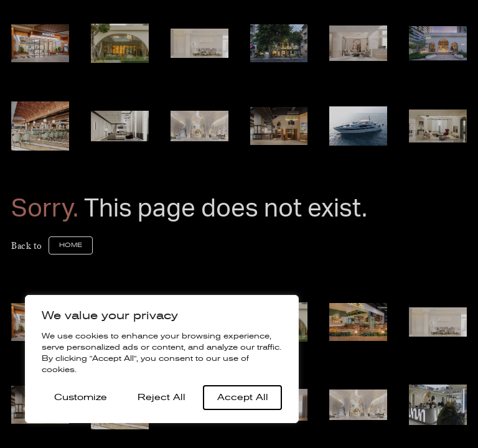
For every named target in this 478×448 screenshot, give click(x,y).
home (71, 245)
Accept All (243, 397)
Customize (81, 397)
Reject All (162, 397)
